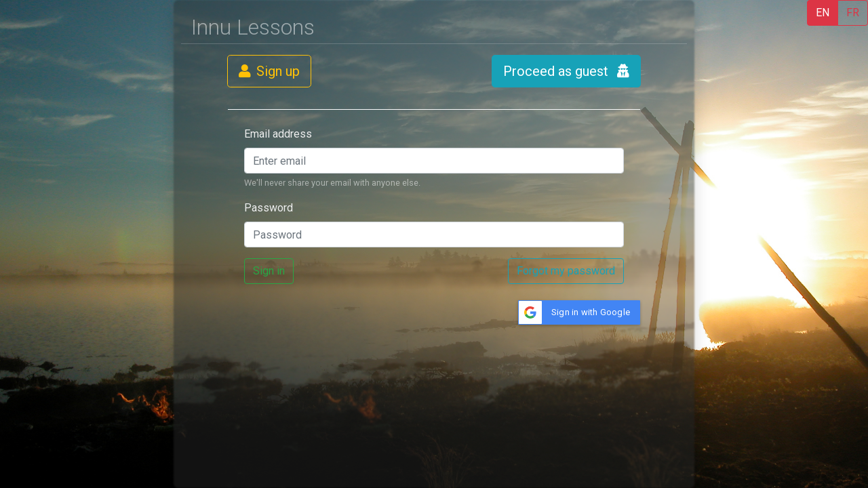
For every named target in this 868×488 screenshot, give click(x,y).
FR (853, 13)
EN (823, 13)
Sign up (269, 71)
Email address (278, 134)
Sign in (269, 271)
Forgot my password (566, 271)
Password (269, 208)
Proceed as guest (566, 71)
